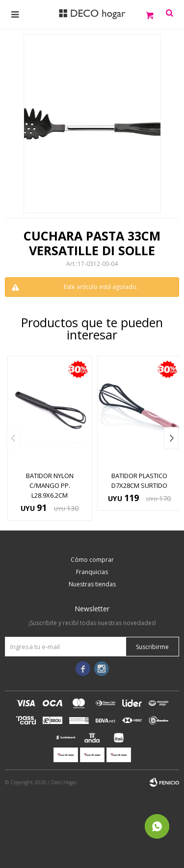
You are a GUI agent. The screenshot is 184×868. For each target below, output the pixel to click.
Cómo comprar (92, 560)
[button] (171, 438)
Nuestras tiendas (92, 584)
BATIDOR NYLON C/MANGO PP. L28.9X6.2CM (50, 485)
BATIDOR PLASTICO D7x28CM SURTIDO (139, 481)
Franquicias (92, 572)
